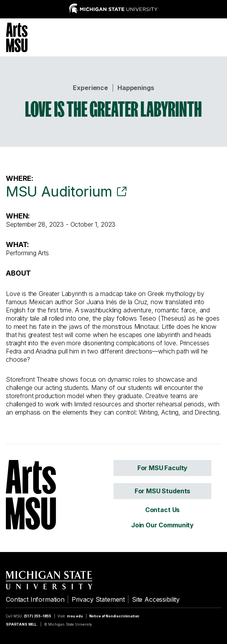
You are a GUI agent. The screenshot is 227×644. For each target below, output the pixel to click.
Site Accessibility (156, 599)
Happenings (136, 88)
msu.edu (75, 616)
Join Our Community (162, 525)
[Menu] (215, 36)
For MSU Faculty (163, 468)
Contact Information (35, 599)
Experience (90, 88)
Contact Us (162, 510)
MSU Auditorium (59, 191)
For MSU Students (162, 491)
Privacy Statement (98, 599)
